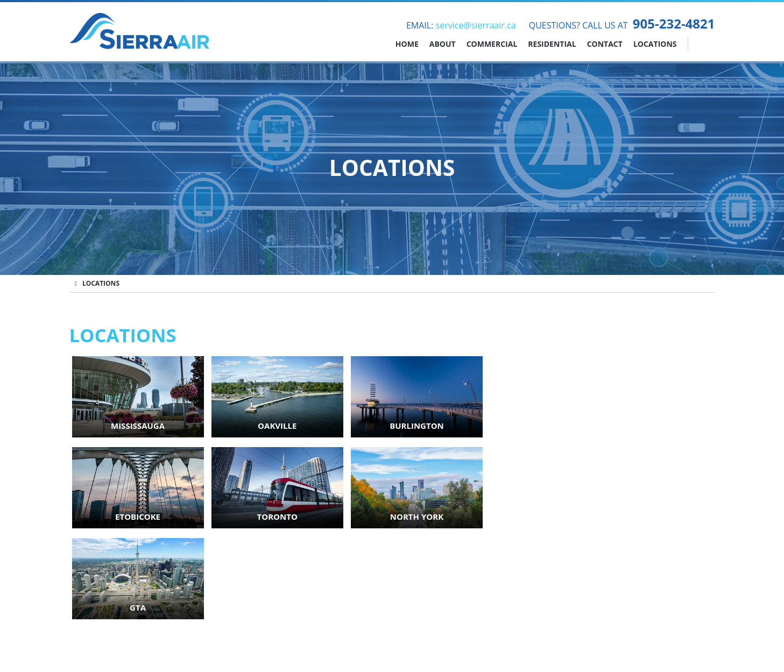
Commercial (492, 44)
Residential (552, 44)
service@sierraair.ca (476, 25)
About (443, 44)
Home (407, 44)
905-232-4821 (674, 23)
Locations (655, 44)
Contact (605, 44)
